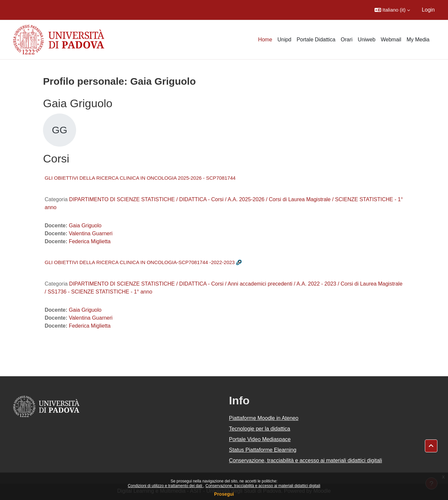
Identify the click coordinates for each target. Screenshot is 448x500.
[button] (392, 10)
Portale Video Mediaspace (260, 439)
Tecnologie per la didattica (260, 429)
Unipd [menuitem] (285, 40)
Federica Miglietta (90, 241)
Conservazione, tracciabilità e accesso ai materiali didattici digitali (263, 486)
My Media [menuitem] (418, 40)
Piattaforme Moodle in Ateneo (264, 418)
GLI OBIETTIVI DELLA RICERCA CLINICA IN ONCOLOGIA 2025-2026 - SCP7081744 (140, 178)
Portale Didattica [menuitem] (316, 40)
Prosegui (224, 494)
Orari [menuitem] (347, 40)
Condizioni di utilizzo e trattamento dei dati (165, 486)
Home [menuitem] (265, 40)
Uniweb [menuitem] (366, 40)
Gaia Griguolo (85, 226)
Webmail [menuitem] (391, 40)
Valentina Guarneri (91, 233)
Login (428, 10)
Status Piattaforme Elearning (263, 450)
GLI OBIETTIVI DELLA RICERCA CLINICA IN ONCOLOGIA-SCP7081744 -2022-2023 (140, 262)
